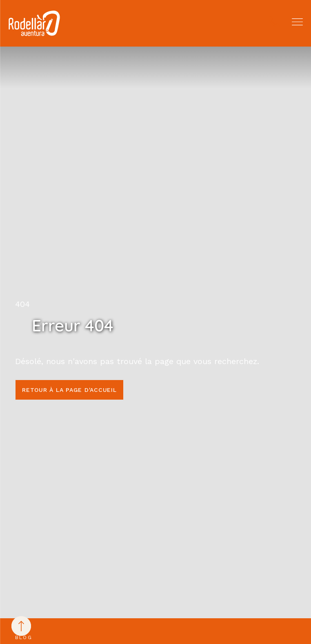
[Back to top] (21, 626)
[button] (297, 22)
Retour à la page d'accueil (69, 390)
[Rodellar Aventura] (34, 23)
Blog (24, 637)
